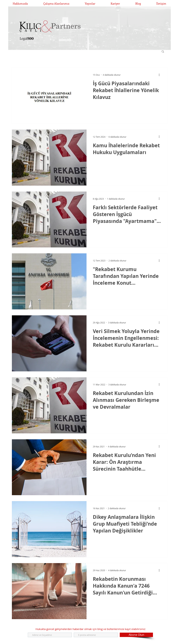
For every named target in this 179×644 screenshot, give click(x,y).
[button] (163, 52)
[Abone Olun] (136, 635)
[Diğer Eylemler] (160, 75)
